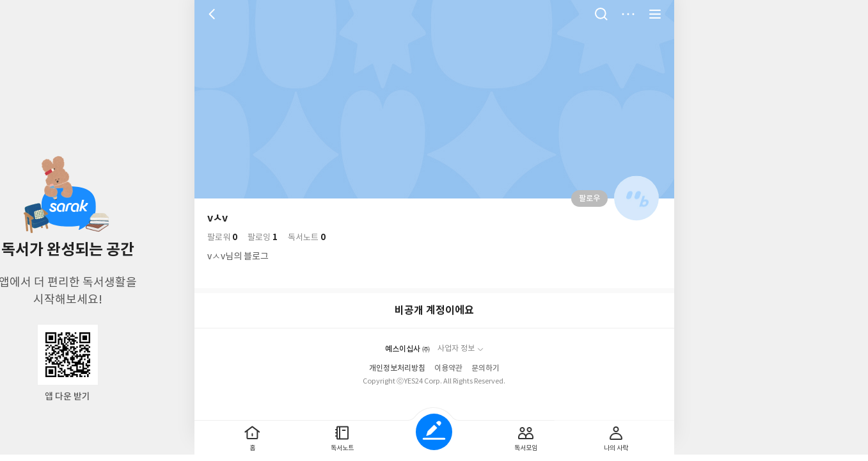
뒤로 (214, 14)
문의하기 (485, 368)
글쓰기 (434, 432)
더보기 (628, 14)
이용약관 (448, 368)
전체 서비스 (655, 14)
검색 (601, 14)
